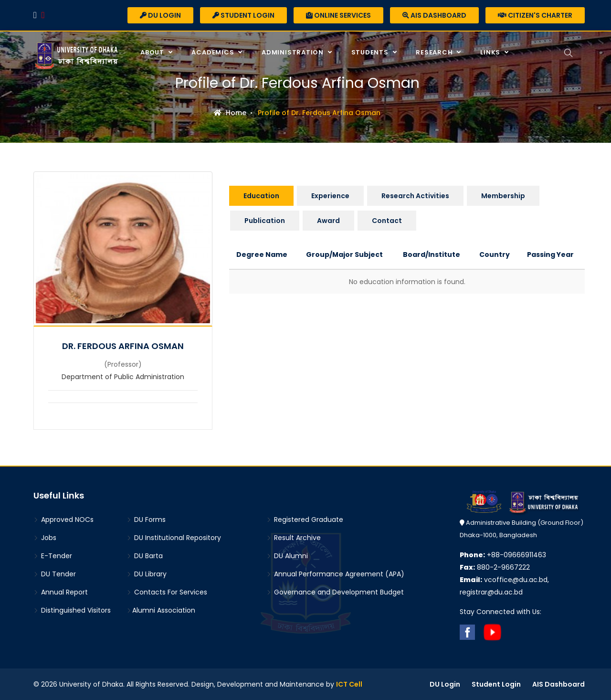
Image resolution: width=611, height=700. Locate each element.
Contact (387, 221)
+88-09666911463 (503, 555)
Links (491, 52)
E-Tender (53, 556)
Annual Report (61, 592)
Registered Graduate (305, 520)
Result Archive (294, 538)
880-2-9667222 (495, 567)
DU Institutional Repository (174, 538)
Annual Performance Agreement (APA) (335, 574)
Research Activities (415, 196)
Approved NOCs (63, 520)
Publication (265, 221)
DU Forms (146, 520)
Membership (503, 196)
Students (371, 52)
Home (230, 113)
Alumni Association (161, 610)
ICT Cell (349, 684)
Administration (294, 52)
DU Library (147, 574)
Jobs (45, 538)
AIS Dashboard (434, 15)
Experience (330, 196)
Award (328, 221)
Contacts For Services (167, 592)
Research (435, 52)
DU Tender (55, 574)
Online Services (338, 15)
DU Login (160, 15)
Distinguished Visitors (72, 610)
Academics (214, 52)
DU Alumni (287, 556)
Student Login (243, 15)
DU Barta (145, 556)
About (153, 52)
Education (261, 196)
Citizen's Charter (535, 15)
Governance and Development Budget (335, 592)
